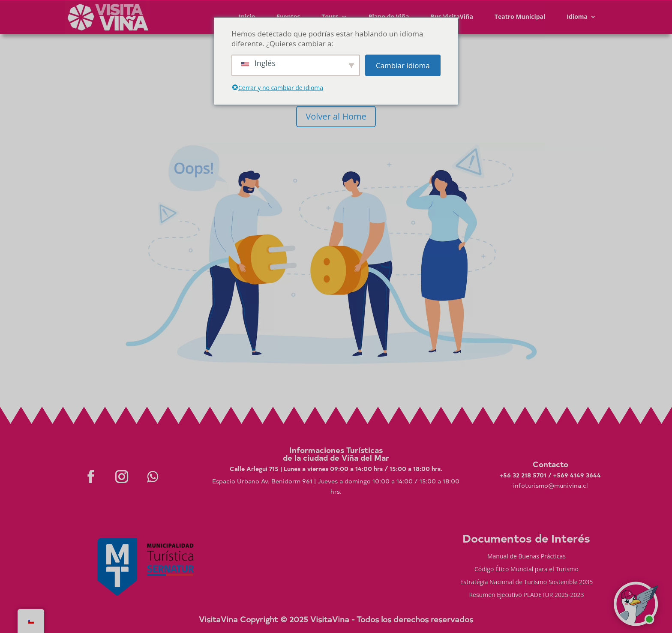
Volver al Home (336, 116)
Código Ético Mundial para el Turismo (526, 570)
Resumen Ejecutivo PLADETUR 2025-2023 (526, 595)
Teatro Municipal (520, 16)
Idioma (577, 16)
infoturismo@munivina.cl (550, 485)
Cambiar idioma (403, 65)
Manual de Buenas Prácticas (526, 557)
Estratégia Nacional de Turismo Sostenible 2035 (527, 582)
